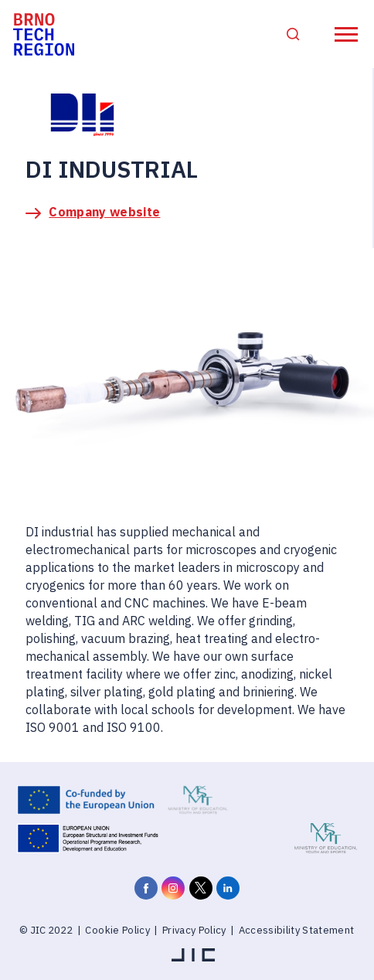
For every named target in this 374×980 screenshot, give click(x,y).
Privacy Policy (194, 930)
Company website (104, 212)
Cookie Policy (117, 930)
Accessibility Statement (297, 930)
